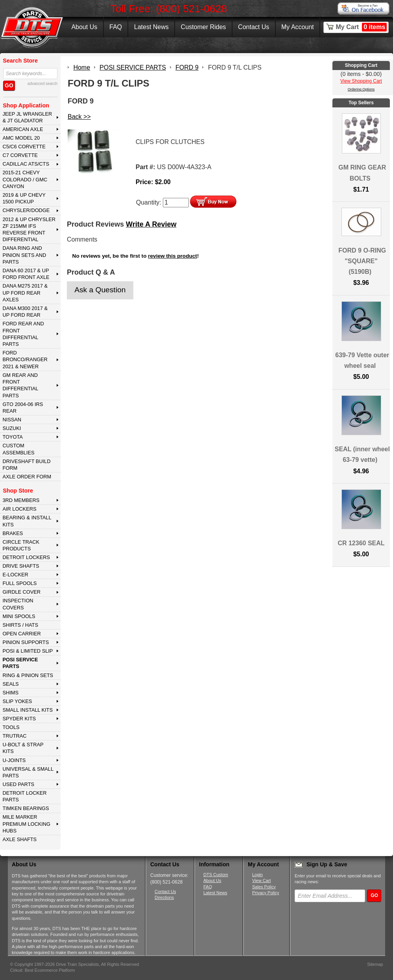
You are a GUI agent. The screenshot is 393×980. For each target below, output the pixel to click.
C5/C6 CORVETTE (24, 147)
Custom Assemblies (18, 449)
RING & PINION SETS (28, 675)
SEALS (10, 684)
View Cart (261, 880)
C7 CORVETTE (20, 155)
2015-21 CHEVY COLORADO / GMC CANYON (25, 179)
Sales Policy (264, 887)
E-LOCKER (15, 575)
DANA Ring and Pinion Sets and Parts (24, 255)
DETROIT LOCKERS (26, 557)
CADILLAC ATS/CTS (26, 164)
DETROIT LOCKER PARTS (24, 796)
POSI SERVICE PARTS (20, 663)
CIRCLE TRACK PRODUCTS (21, 545)
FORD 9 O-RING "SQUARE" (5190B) (362, 261)
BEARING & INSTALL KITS (27, 521)
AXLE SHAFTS (19, 839)
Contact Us (254, 27)
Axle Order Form (27, 477)
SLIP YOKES (17, 701)
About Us (84, 27)
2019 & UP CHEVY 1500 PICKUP (24, 198)
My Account (298, 27)
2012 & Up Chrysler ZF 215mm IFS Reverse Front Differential (29, 230)
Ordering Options (361, 89)
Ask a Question (100, 290)
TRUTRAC (14, 736)
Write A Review (151, 224)
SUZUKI (12, 428)
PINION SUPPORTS (26, 642)
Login (257, 875)
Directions (164, 897)
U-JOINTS (14, 760)
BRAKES (13, 533)
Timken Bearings (26, 808)
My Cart (362, 27)
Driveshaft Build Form (26, 465)
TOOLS (11, 727)
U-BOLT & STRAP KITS (23, 748)
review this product (173, 256)
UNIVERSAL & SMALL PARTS (28, 772)
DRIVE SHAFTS (21, 566)
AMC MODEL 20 (21, 138)
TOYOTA (12, 437)
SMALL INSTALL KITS (28, 710)
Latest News (151, 27)
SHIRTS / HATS (20, 625)
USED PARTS (18, 784)
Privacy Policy (266, 893)
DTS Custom (216, 875)
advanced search (42, 84)
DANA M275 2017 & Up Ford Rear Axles (25, 293)
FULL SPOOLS (19, 583)
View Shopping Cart (361, 81)
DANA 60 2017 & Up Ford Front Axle (26, 274)
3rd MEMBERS (21, 500)
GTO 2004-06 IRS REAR (23, 408)
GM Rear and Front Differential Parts (20, 385)
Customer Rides (204, 27)
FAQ (116, 27)
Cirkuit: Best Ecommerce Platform (43, 970)
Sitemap (375, 964)
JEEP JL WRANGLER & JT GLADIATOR (27, 117)
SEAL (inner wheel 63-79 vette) (362, 454)
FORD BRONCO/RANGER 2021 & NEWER (25, 360)
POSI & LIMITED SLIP (28, 651)
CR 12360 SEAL (361, 543)
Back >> (79, 117)
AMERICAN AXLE (23, 129)
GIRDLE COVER (21, 592)
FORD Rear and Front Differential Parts (23, 334)
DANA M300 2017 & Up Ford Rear (25, 312)
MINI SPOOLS (19, 616)
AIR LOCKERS (19, 509)
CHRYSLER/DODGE (26, 210)
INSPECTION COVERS (18, 604)
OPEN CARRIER (21, 634)
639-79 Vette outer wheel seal (362, 360)
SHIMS (10, 693)
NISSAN (12, 420)
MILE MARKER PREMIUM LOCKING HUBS (26, 824)
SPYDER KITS (19, 719)
